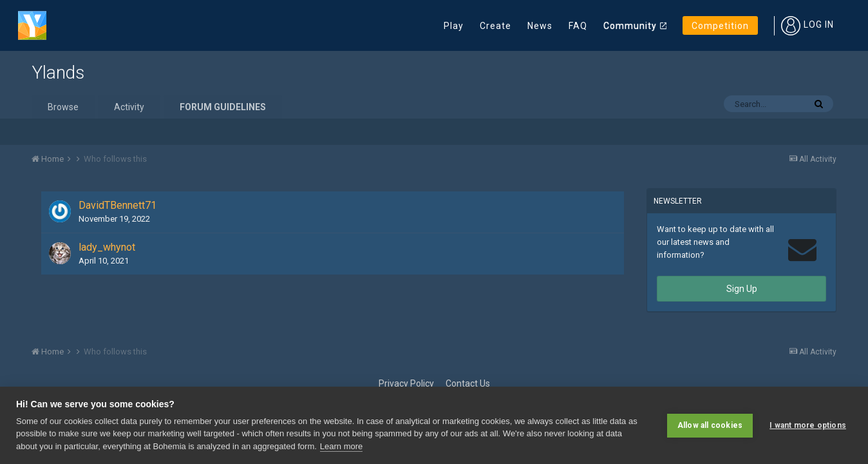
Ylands (58, 72)
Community (630, 26)
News (540, 26)
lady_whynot (107, 247)
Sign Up (742, 289)
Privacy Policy (406, 383)
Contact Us (468, 383)
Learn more (341, 446)
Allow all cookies (710, 425)
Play (454, 26)
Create (495, 26)
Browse (63, 107)
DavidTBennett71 (118, 205)
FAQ (578, 26)
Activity (129, 107)
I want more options (808, 425)
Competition (720, 26)
